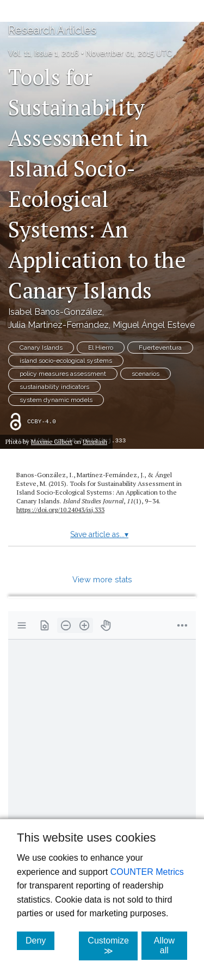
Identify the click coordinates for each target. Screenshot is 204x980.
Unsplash (95, 442)
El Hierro (101, 348)
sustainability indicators (54, 387)
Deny (40, 940)
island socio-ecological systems (66, 361)
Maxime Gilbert (52, 442)
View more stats (102, 579)
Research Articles (52, 30)
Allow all (171, 945)
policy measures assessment (63, 374)
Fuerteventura (160, 348)
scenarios (146, 374)
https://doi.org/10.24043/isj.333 (60, 510)
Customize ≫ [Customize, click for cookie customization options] (113, 946)
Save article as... (99, 534)
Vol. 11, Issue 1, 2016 (44, 53)
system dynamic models (56, 400)
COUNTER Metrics (147, 872)
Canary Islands (41, 348)
